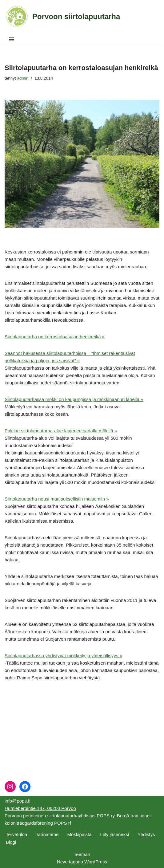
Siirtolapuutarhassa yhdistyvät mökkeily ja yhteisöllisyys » (63, 656)
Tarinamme (47, 834)
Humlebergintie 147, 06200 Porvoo (40, 808)
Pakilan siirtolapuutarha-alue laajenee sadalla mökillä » (61, 431)
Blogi (11, 842)
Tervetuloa (16, 834)
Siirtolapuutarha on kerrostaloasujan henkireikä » (55, 337)
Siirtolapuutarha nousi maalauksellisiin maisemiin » (57, 499)
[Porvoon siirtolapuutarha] (62, 17)
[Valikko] (12, 39)
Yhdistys (146, 834)
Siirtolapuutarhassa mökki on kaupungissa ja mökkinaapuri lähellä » (74, 399)
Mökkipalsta (79, 834)
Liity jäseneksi (115, 834)
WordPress (96, 862)
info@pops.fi (18, 801)
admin (23, 78)
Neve (62, 862)
